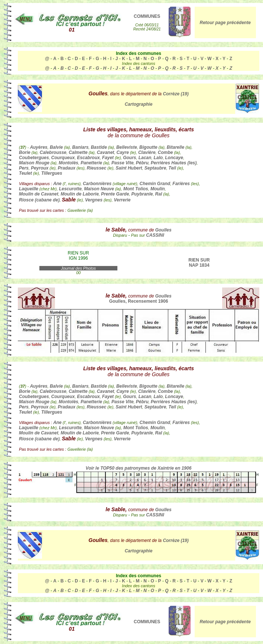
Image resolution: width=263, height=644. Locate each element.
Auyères (38, 147)
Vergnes (94, 200)
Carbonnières (97, 184)
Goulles (163, 230)
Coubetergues (34, 158)
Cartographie (139, 104)
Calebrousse (53, 152)
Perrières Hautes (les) (174, 163)
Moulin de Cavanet (39, 194)
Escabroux (88, 158)
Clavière (147, 152)
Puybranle (142, 194)
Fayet (108, 158)
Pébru (142, 163)
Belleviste (127, 147)
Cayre (122, 152)
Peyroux (40, 168)
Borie (25, 152)
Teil (172, 168)
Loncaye (174, 158)
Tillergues (52, 173)
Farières (181, 184)
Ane (57, 184)
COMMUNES (147, 16)
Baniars (80, 147)
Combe (165, 152)
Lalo (158, 158)
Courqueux (63, 158)
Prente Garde (115, 194)
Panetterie (91, 163)
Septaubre (155, 168)
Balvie (56, 147)
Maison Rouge (34, 163)
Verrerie (122, 200)
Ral (159, 194)
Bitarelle (176, 147)
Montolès (69, 163)
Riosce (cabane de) (39, 200)
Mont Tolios (136, 189)
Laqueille (29, 189)
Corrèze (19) (176, 94)
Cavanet (106, 152)
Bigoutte (148, 147)
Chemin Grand (155, 184)
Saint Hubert (129, 168)
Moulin (158, 189)
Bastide (99, 147)
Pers (24, 168)
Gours (129, 158)
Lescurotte (70, 189)
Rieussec (97, 168)
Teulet (25, 173)
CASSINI (155, 235)
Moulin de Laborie (80, 194)
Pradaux (67, 168)
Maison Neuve (99, 189)
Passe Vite (123, 163)
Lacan (145, 158)
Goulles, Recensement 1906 (139, 301)
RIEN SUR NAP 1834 (199, 263)
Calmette (78, 152)
